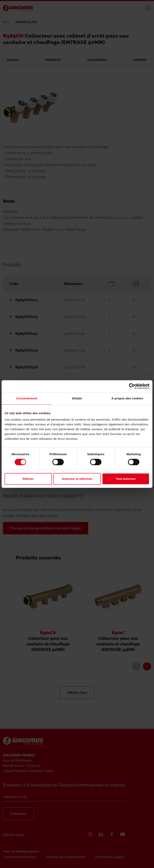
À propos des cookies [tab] (127, 398)
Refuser (28, 479)
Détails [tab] (77, 398)
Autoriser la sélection (77, 479)
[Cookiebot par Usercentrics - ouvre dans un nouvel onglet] (132, 386)
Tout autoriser (126, 479)
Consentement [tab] (27, 398)
